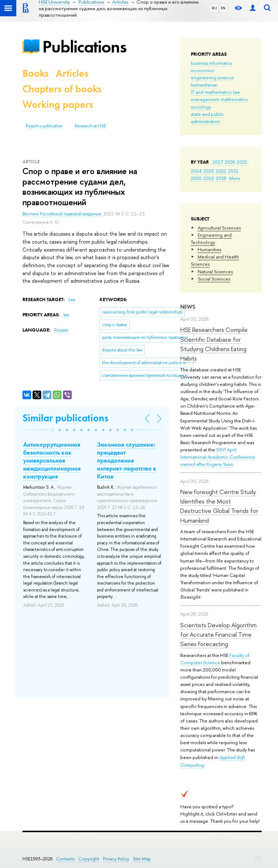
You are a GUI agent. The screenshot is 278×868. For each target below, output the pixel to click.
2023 (209, 171)
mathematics (234, 99)
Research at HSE (90, 126)
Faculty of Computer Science (215, 659)
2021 (233, 171)
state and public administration (207, 118)
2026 (230, 162)
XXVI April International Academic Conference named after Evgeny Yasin (218, 457)
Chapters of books (62, 89)
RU (214, 8)
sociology (201, 107)
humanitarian (204, 85)
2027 (218, 162)
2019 (209, 178)
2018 (221, 178)
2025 (242, 162)
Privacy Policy (116, 859)
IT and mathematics (211, 92)
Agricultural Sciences (219, 228)
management (205, 99)
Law (72, 300)
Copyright (89, 859)
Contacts (65, 859)
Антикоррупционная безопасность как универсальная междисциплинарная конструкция (52, 460)
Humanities (209, 249)
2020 (196, 178)
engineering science (212, 77)
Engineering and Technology (211, 239)
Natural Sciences (215, 271)
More (235, 178)
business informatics (211, 63)
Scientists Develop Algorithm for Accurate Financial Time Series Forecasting (218, 635)
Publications (84, 47)
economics (202, 70)
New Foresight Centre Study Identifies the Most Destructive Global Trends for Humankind (219, 506)
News (188, 307)
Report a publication (44, 126)
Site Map (142, 859)
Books (35, 73)
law (237, 92)
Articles (72, 73)
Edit (258, 858)
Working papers (58, 104)
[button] (52, 430)
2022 (221, 171)
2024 (196, 171)
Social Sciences (214, 279)
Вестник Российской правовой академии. (63, 214)
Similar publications (65, 418)
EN (223, 8)
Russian (61, 330)
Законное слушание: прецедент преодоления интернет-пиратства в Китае (127, 460)
